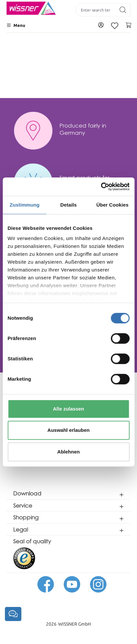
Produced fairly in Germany (83, 129)
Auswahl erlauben (68, 430)
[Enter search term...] (96, 10)
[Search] (123, 10)
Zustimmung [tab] (24, 205)
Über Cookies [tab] (112, 205)
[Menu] (16, 25)
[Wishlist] (115, 26)
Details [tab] (69, 205)
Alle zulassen (68, 409)
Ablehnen (68, 452)
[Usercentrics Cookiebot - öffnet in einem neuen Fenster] (101, 187)
